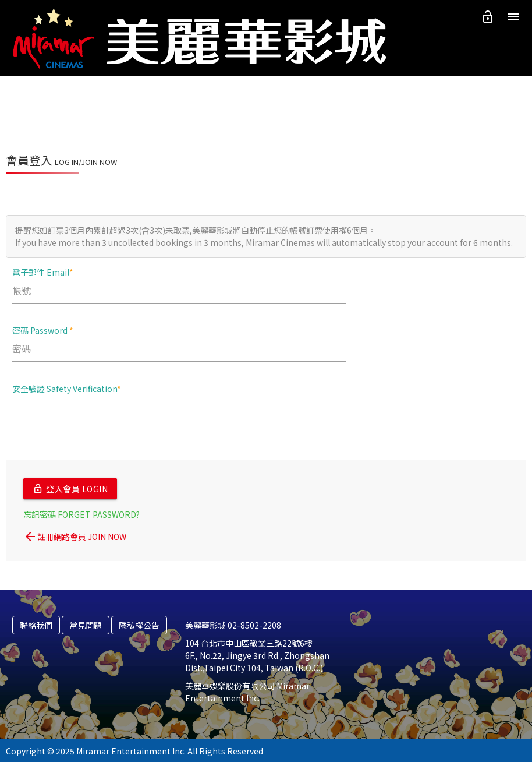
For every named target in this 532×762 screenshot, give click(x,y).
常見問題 (86, 624)
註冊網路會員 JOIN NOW (75, 535)
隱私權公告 (139, 624)
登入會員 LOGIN (70, 488)
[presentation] (101, 426)
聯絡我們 (36, 624)
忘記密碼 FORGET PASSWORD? (81, 513)
